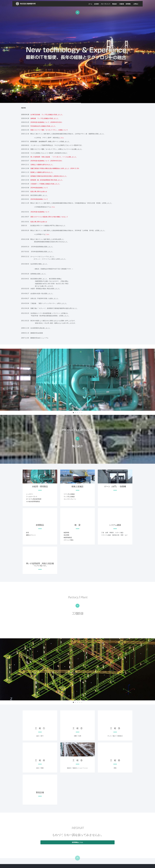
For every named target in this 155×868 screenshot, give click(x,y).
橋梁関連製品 (68, 538)
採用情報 (128, 4)
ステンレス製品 (69, 540)
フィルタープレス (32, 497)
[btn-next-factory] (77, 606)
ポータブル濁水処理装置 (34, 499)
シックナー (30, 494)
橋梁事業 (66, 533)
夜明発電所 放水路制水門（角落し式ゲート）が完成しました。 (50, 142)
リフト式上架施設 (69, 494)
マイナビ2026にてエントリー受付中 (42, 153)
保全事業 (66, 535)
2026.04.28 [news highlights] (26, 115)
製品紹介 (115, 4)
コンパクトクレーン (70, 499)
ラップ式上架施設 (69, 497)
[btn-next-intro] (77, 12)
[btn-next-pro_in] (77, 439)
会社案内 (96, 4)
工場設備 (121, 4)
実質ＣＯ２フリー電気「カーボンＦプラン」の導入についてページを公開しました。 (57, 149)
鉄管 (27, 533)
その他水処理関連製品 (33, 502)
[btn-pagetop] (77, 858)
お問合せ (136, 4)
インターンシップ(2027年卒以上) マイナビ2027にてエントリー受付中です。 (57, 145)
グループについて (106, 4)
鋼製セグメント (31, 535)
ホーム (90, 4)
